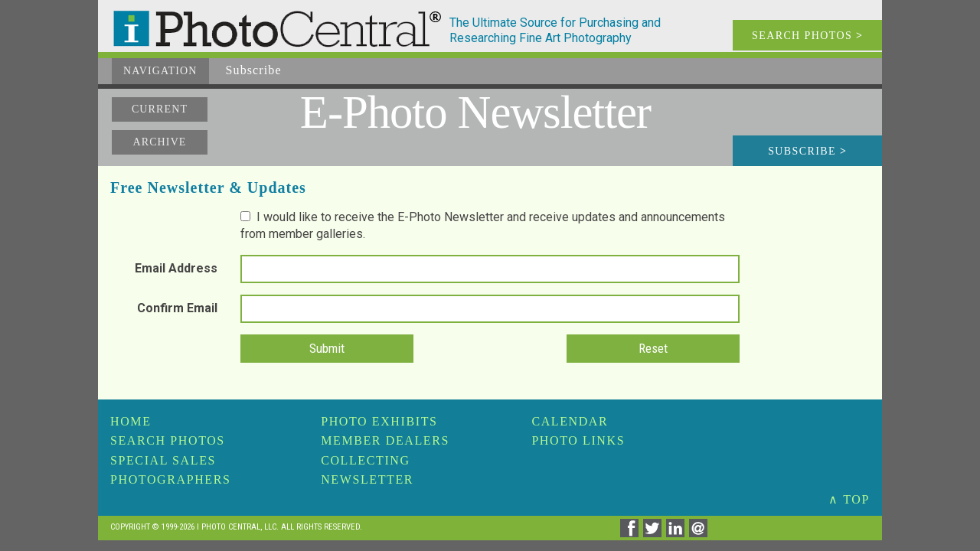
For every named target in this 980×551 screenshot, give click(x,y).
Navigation (160, 71)
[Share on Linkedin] (678, 533)
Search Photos (168, 440)
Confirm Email (177, 308)
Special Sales (163, 460)
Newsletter (367, 479)
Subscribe (807, 151)
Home (131, 421)
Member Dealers (385, 440)
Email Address (176, 268)
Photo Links (578, 440)
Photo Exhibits (379, 421)
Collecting (365, 460)
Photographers (170, 479)
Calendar (570, 421)
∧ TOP (849, 499)
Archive (159, 142)
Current (160, 109)
